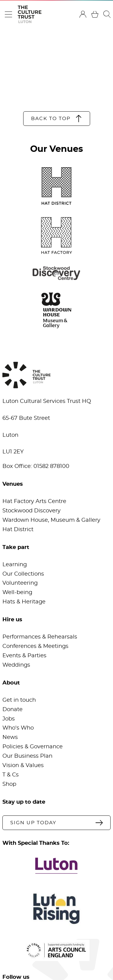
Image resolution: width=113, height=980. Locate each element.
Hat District (18, 530)
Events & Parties (24, 656)
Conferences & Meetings (35, 646)
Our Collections (23, 574)
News (10, 737)
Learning (15, 565)
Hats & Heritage (24, 602)
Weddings (16, 665)
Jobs (9, 719)
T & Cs (11, 775)
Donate (13, 710)
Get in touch (19, 700)
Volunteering (20, 583)
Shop (9, 784)
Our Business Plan (27, 756)
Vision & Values (23, 766)
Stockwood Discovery (31, 511)
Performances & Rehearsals (40, 637)
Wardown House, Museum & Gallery (51, 520)
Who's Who (18, 728)
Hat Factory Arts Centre (34, 501)
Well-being (17, 593)
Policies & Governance (33, 747)
